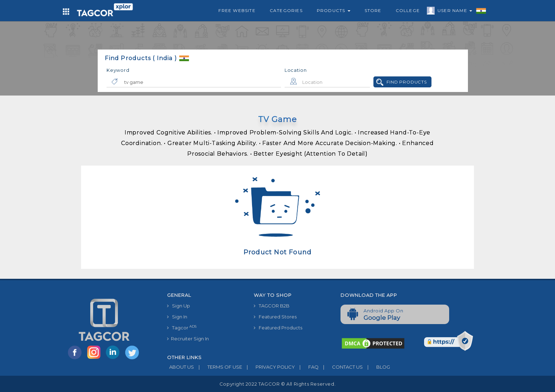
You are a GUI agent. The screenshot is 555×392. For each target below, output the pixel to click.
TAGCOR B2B (272, 306)
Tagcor (182, 327)
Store (373, 10)
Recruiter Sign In (188, 339)
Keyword (118, 70)
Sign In (177, 317)
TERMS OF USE (218, 367)
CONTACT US (341, 367)
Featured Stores (275, 317)
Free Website (237, 10)
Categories (286, 10)
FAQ (307, 367)
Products (334, 10)
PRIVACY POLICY (268, 367)
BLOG (376, 367)
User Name (453, 12)
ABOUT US (181, 367)
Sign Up (179, 306)
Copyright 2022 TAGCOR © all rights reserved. (277, 384)
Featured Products (278, 328)
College (408, 10)
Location (296, 70)
